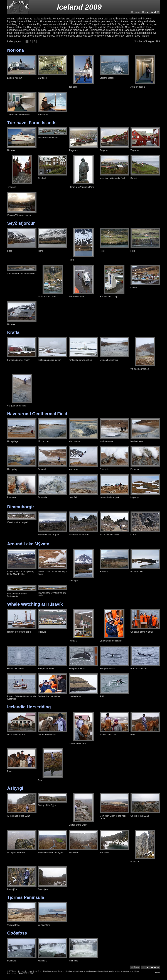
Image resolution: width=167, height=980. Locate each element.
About (158, 972)
